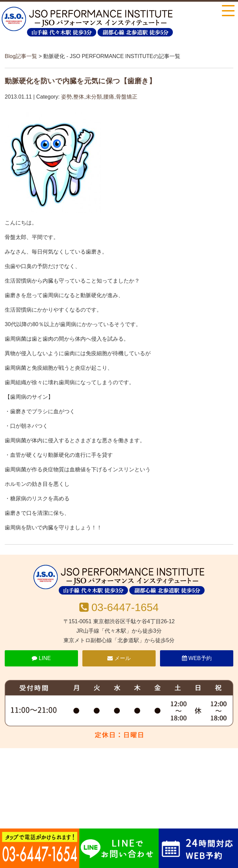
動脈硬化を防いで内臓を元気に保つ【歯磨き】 (80, 81)
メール (119, 658)
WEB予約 (197, 658)
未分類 (94, 97)
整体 (79, 97)
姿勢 (67, 97)
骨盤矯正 (127, 97)
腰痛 (109, 97)
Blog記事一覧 (21, 56)
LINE (41, 658)
